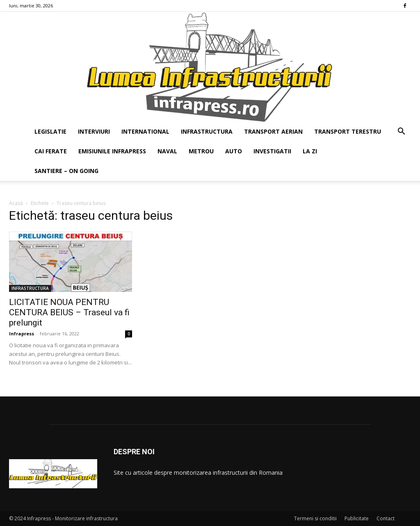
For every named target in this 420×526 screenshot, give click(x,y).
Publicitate (357, 518)
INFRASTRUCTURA (207, 131)
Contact (386, 518)
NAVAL (167, 151)
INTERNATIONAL (145, 131)
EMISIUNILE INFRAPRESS (112, 151)
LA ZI (310, 151)
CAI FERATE (51, 151)
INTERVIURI (94, 131)
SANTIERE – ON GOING (66, 171)
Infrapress (22, 334)
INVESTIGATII (272, 151)
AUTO (234, 151)
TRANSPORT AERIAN (273, 131)
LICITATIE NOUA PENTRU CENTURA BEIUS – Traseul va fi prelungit (69, 312)
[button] (401, 132)
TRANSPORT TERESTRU (348, 131)
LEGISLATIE (50, 131)
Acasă (16, 203)
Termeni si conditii (315, 518)
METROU (201, 151)
